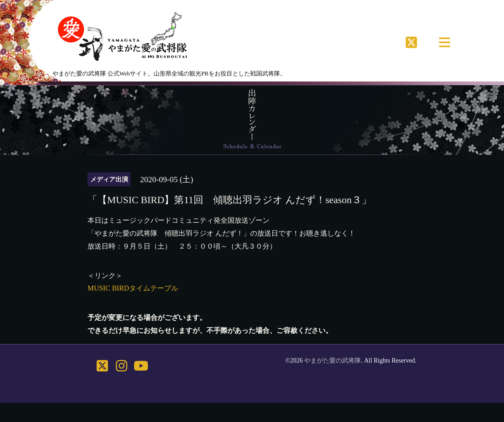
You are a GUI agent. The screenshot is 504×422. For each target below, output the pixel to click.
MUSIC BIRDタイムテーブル (133, 288)
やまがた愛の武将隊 (332, 360)
